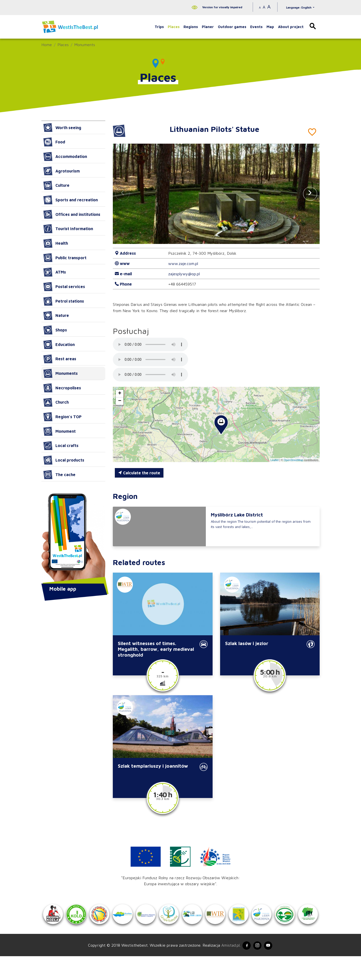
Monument (60, 431)
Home (47, 45)
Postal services (64, 287)
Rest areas (60, 359)
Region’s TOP (62, 417)
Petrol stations (64, 301)
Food (54, 142)
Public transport (65, 258)
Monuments (85, 45)
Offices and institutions (72, 214)
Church (56, 402)
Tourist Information (68, 229)
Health (56, 243)
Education (59, 344)
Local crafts (61, 446)
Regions (191, 27)
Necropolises (62, 388)
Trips (159, 27)
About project (291, 27)
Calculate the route (139, 473)
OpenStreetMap (294, 460)
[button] (310, 194)
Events (256, 27)
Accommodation (65, 156)
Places (174, 27)
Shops (55, 330)
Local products (64, 460)
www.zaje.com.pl (183, 263)
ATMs (55, 272)
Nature (56, 316)
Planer (208, 27)
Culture (56, 185)
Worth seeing (62, 128)
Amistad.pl (228, 968)
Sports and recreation (71, 200)
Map (270, 27)
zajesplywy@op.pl (184, 274)
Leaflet (275, 460)
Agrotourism (62, 171)
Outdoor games (232, 27)
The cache (59, 475)
